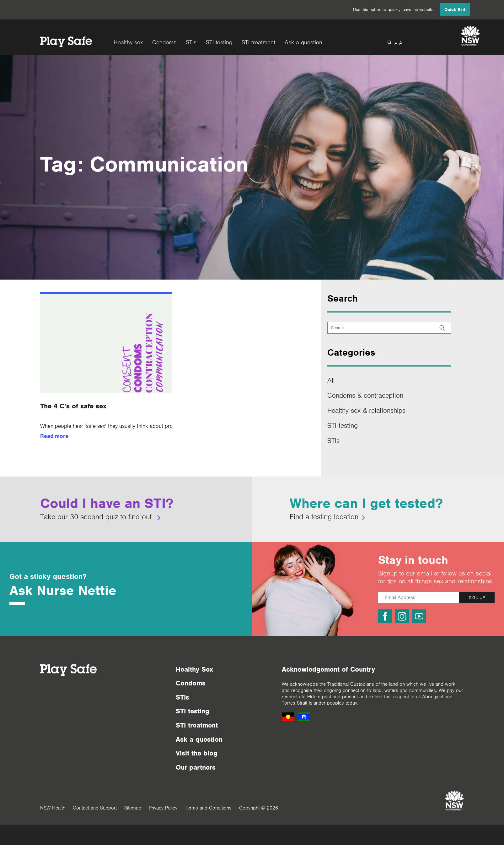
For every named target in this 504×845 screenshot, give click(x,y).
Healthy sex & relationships (366, 410)
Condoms (164, 43)
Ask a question (303, 43)
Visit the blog (197, 753)
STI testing (219, 43)
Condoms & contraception (365, 395)
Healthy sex (128, 43)
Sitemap (133, 808)
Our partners (196, 767)
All (331, 380)
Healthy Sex (194, 669)
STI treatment (258, 43)
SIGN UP (477, 598)
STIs (191, 43)
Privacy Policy (163, 808)
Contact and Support (95, 808)
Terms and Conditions (208, 808)
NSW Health (53, 808)
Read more (54, 436)
